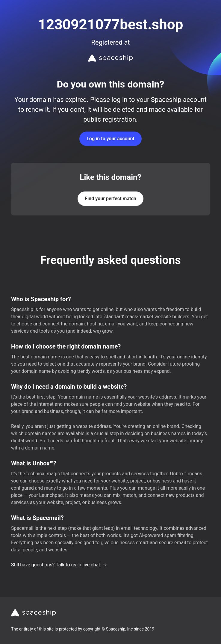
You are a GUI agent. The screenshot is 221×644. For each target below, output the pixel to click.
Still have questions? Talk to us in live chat (59, 565)
